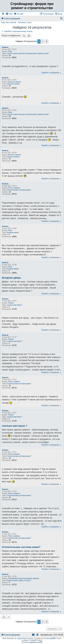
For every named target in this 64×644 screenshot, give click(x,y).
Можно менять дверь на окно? (19, 580)
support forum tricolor (25, 638)
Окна (10, 51)
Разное (11, 303)
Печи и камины (14, 188)
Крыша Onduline (13, 84)
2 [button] (43, 41)
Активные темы (25, 22)
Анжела (5, 47)
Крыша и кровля (14, 82)
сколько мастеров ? (15, 305)
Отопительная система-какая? (19, 190)
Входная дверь (13, 232)
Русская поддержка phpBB (32, 642)
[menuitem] (9, 14)
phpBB (52, 638)
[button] (47, 41)
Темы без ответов (9, 22)
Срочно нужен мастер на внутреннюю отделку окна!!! (28, 53)
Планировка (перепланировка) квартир (23, 578)
